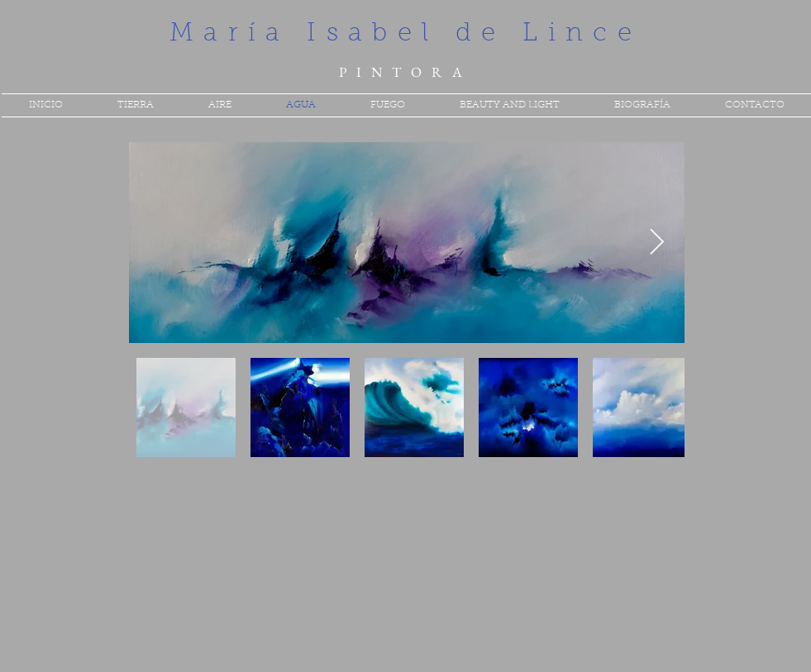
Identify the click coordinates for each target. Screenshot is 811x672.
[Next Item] (657, 243)
